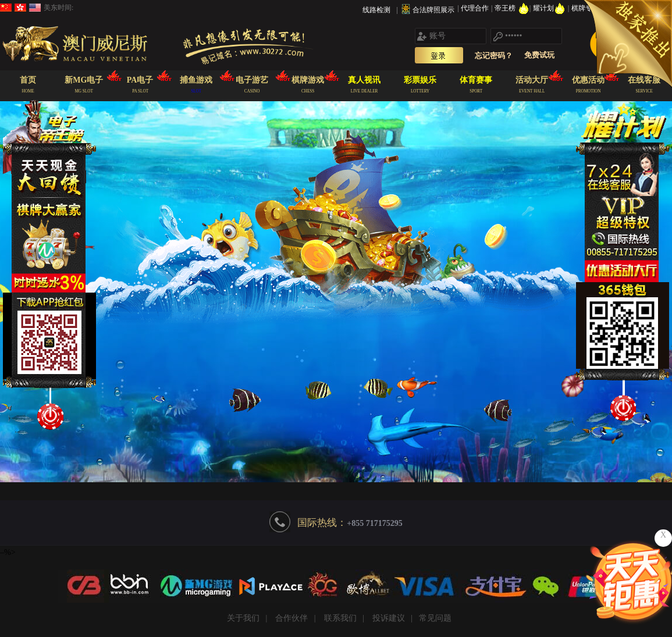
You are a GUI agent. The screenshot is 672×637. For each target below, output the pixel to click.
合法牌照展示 (433, 10)
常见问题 (435, 618)
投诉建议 (389, 618)
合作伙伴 (291, 618)
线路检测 (376, 10)
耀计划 (550, 8)
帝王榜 (512, 8)
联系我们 (340, 618)
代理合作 (476, 8)
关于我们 (243, 618)
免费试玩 (539, 55)
